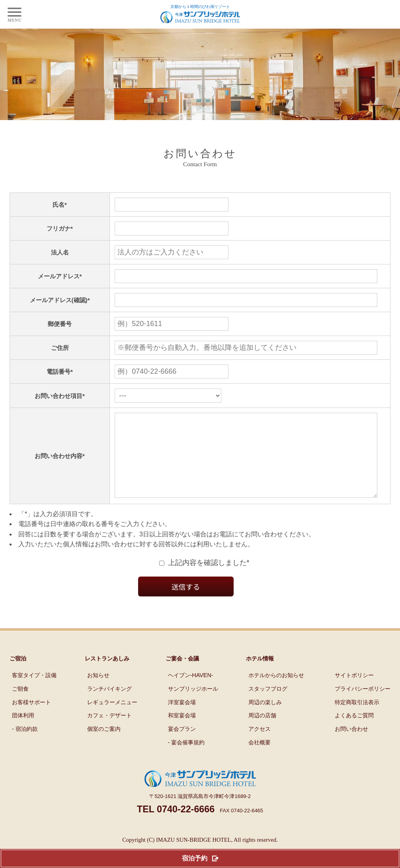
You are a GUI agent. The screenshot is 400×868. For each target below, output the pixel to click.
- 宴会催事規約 (186, 758)
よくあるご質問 (354, 731)
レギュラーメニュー (112, 718)
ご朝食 (20, 705)
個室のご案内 (104, 745)
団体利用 (23, 731)
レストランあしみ (107, 674)
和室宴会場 (182, 731)
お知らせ (98, 691)
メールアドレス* (57, 276)
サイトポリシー (354, 691)
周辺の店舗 (262, 731)
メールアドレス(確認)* (57, 300)
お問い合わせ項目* (57, 396)
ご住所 (57, 348)
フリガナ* (57, 228)
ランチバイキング (109, 705)
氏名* (57, 205)
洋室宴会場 (182, 718)
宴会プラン (182, 745)
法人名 (57, 252)
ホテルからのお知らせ (276, 691)
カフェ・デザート (109, 731)
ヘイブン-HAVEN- (191, 691)
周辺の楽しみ (265, 718)
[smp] (14, 14)
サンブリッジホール (193, 705)
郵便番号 (57, 324)
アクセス (260, 745)
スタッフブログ (268, 705)
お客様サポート (31, 718)
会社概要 (260, 758)
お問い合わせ (351, 745)
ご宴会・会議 (182, 674)
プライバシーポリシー (363, 705)
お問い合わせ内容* (57, 464)
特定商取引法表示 (357, 718)
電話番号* (57, 372)
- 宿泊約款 (25, 745)
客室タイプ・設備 (34, 691)
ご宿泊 (18, 674)
